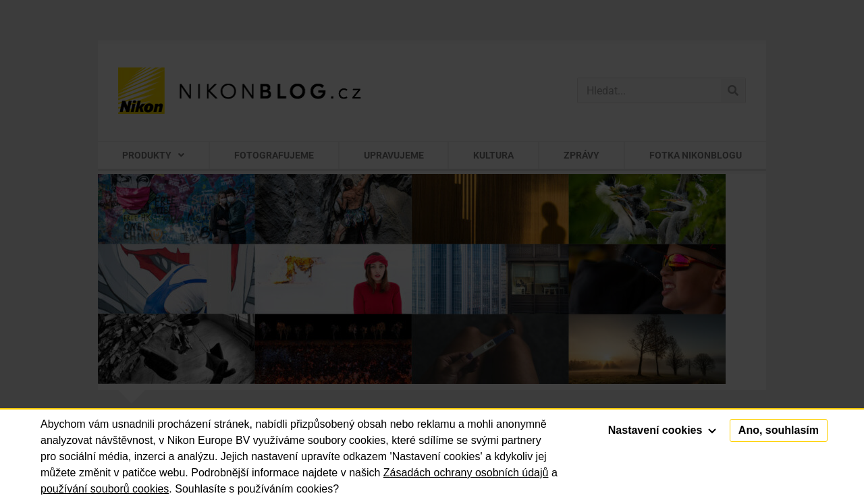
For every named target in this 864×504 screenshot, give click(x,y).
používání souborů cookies (105, 489)
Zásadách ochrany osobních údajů (466, 473)
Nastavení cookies (662, 430)
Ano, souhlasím (779, 430)
